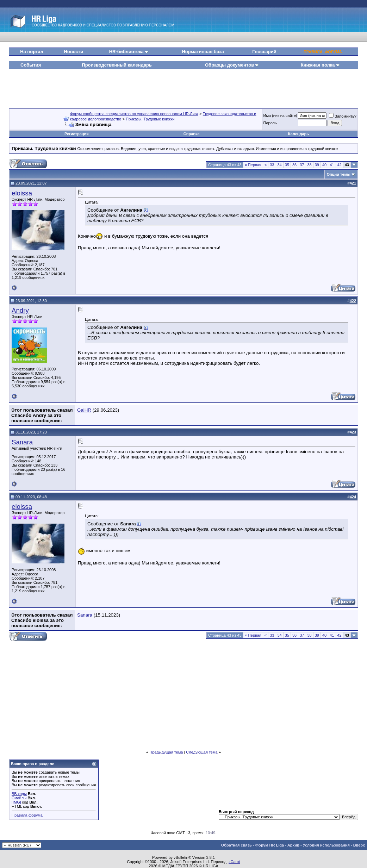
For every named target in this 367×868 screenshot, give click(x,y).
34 (280, 165)
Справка (192, 134)
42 (340, 165)
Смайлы (19, 798)
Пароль (270, 123)
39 (317, 165)
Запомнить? (343, 116)
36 (294, 165)
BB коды (19, 794)
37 (302, 165)
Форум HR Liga (270, 845)
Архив (293, 845)
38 (310, 165)
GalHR (84, 410)
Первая (253, 165)
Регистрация (77, 134)
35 (287, 165)
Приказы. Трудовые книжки (150, 119)
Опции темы (339, 174)
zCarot (234, 862)
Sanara (22, 442)
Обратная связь (237, 845)
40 (324, 165)
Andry (20, 310)
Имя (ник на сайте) (280, 115)
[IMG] (16, 802)
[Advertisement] (183, 86)
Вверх (359, 845)
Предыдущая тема (166, 752)
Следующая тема (202, 752)
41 (332, 165)
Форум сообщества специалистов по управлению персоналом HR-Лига (134, 114)
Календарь (298, 134)
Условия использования (326, 845)
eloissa (22, 193)
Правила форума (27, 815)
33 (272, 165)
